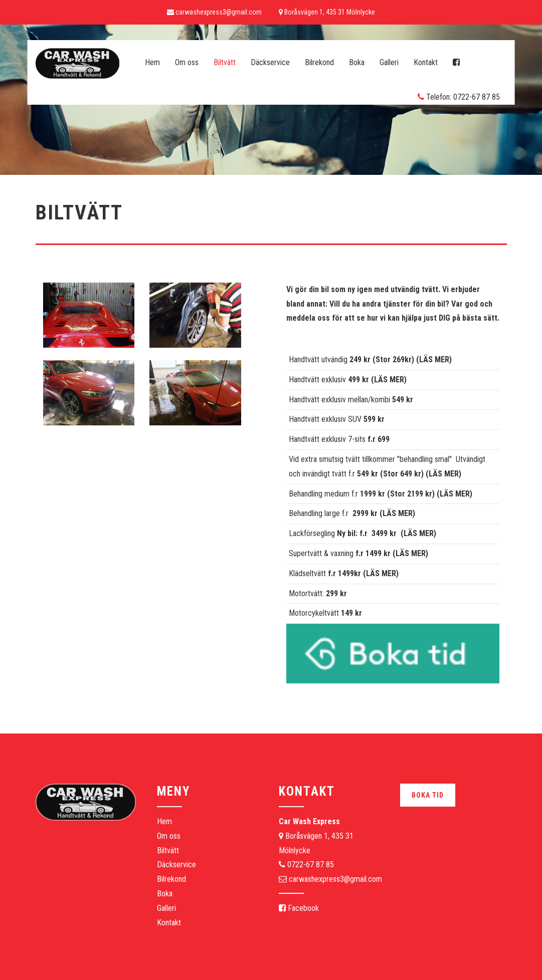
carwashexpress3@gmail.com (335, 879)
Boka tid (428, 795)
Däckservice (270, 62)
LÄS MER (434, 359)
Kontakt (426, 62)
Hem (152, 62)
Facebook (299, 908)
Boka (357, 62)
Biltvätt (225, 62)
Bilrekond (319, 62)
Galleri (389, 62)
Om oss (187, 62)
